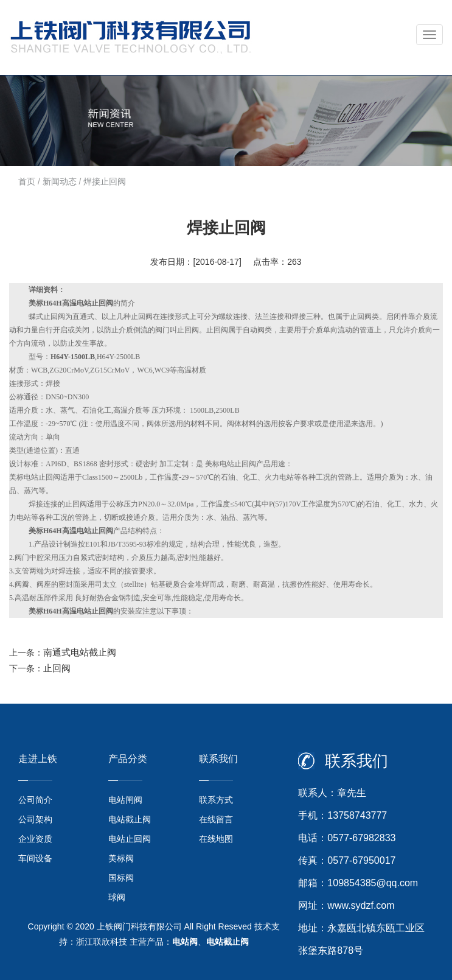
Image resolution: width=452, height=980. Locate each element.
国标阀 (121, 878)
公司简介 (35, 800)
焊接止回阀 (105, 181)
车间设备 (35, 858)
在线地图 (216, 839)
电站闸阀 (125, 800)
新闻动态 (60, 181)
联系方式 (216, 800)
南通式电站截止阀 (80, 652)
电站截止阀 (130, 819)
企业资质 (35, 839)
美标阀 (121, 858)
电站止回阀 (130, 839)
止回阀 (57, 668)
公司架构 (35, 819)
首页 (27, 181)
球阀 (117, 897)
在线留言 (216, 819)
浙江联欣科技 (102, 942)
